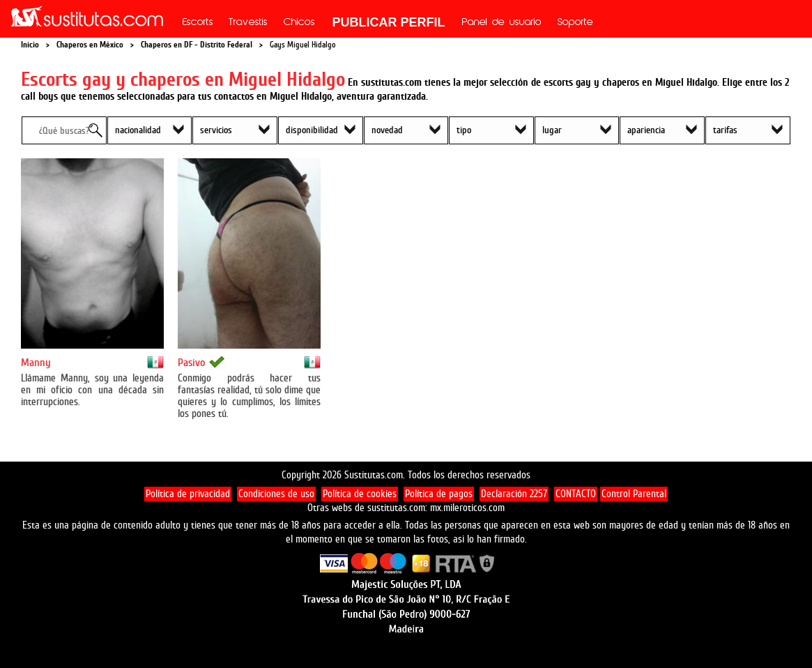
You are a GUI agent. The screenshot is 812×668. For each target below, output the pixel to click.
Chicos (299, 23)
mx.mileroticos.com (467, 508)
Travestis (248, 23)
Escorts (198, 23)
